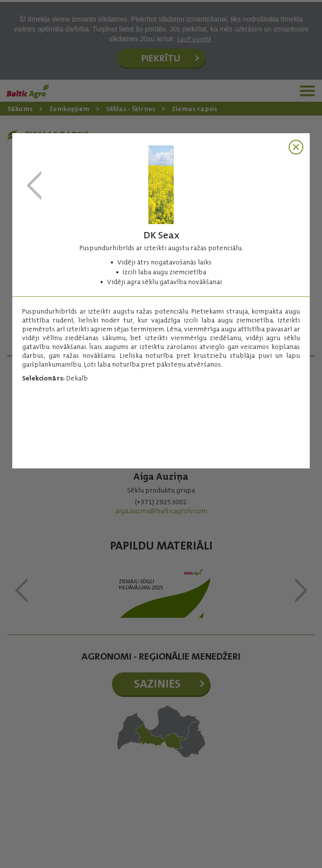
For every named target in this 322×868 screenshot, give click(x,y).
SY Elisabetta (34, 186)
